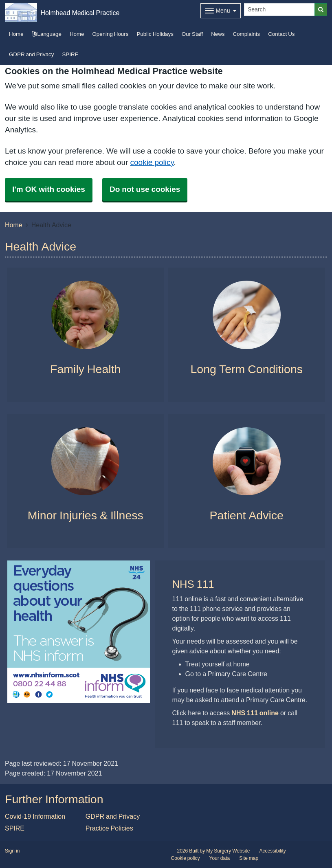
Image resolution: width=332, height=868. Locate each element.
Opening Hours (110, 34)
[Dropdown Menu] (221, 11)
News (218, 34)
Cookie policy (186, 858)
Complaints (247, 34)
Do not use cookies (145, 189)
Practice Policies (109, 828)
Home (77, 34)
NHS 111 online (255, 713)
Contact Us (281, 34)
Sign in (12, 851)
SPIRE (70, 54)
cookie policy (152, 162)
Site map (249, 858)
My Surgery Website (228, 851)
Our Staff (192, 34)
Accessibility (272, 851)
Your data (220, 858)
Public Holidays (155, 34)
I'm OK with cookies (49, 189)
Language (47, 34)
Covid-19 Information (35, 816)
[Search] (279, 10)
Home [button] (16, 34)
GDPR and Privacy (31, 54)
